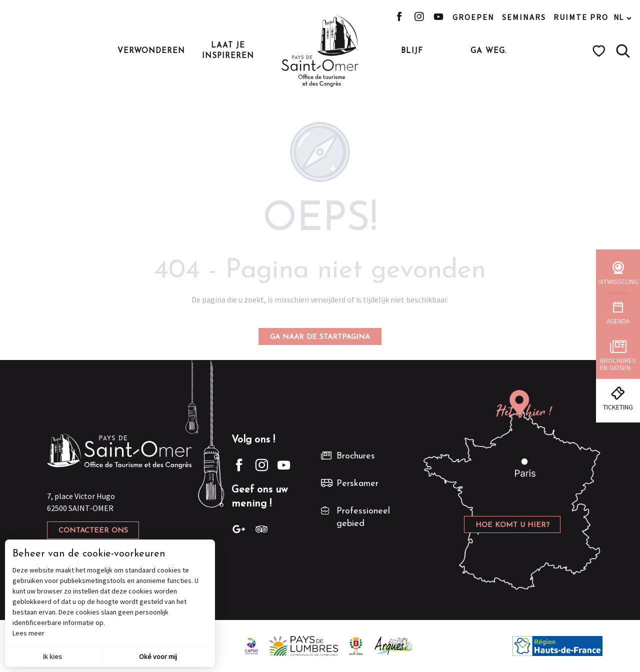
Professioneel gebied (363, 517)
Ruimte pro (581, 17)
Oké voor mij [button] (158, 656)
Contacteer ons (93, 531)
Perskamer (357, 484)
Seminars (524, 17)
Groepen (473, 17)
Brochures (356, 456)
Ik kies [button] (52, 656)
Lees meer (28, 633)
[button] (623, 51)
